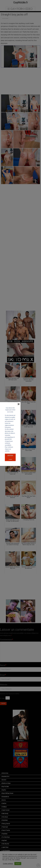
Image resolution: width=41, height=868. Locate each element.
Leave (10, 459)
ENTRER (10, 456)
